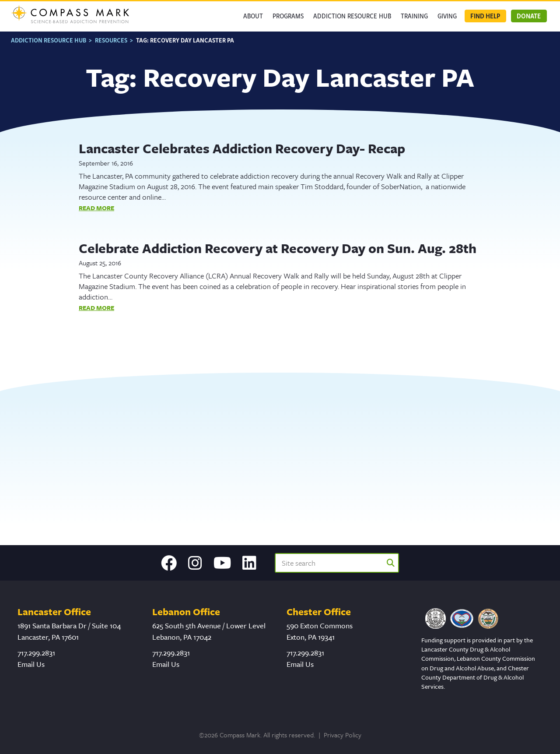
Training (414, 16)
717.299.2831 (36, 653)
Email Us (31, 664)
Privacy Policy (343, 735)
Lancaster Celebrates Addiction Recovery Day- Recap (242, 148)
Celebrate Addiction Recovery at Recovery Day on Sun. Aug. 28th (278, 248)
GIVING (447, 16)
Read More (96, 208)
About (253, 16)
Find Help (485, 16)
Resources (111, 40)
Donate (529, 16)
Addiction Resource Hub (352, 16)
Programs (288, 16)
